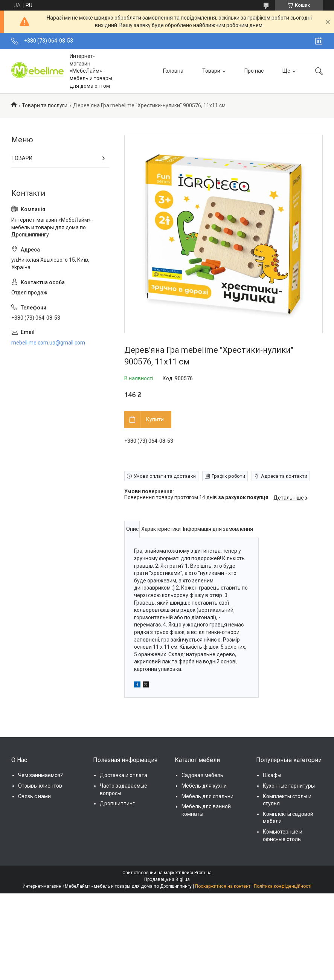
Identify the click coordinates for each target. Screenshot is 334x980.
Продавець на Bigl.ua (167, 879)
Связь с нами (34, 796)
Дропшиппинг (117, 803)
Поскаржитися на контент (223, 886)
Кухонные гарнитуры (289, 786)
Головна (173, 71)
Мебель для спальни (207, 796)
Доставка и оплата (124, 775)
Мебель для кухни (204, 786)
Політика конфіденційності (283, 886)
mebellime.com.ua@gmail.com (48, 343)
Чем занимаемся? (40, 775)
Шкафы (272, 775)
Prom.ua (203, 873)
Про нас (254, 71)
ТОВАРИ (22, 158)
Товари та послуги (45, 105)
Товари (211, 71)
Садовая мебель (202, 775)
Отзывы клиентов (40, 786)
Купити (155, 419)
